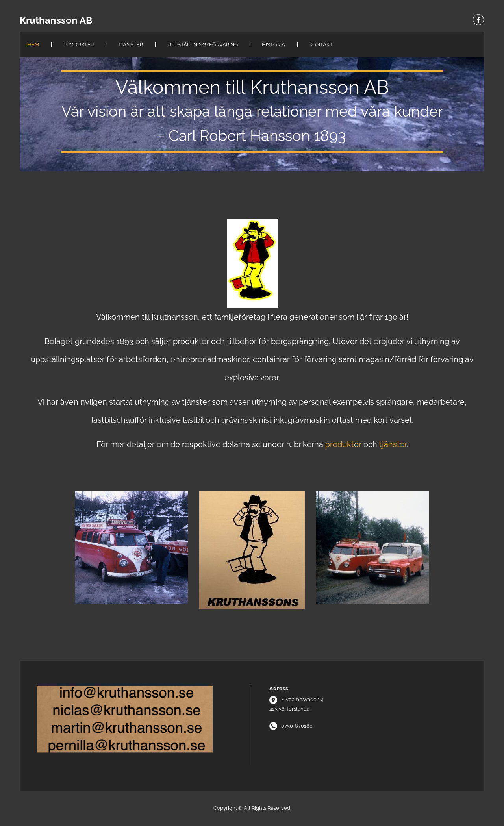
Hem (33, 45)
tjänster (393, 444)
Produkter (79, 45)
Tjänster (130, 45)
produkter (343, 444)
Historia (273, 45)
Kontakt (321, 45)
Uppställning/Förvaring (203, 45)
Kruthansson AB (56, 20)
